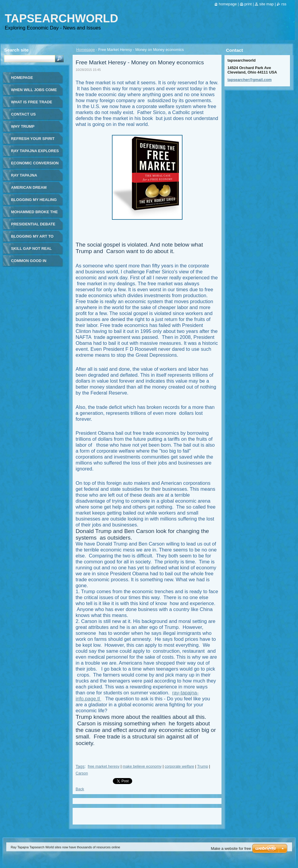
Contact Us (23, 114)
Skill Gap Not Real (31, 248)
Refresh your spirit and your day (33, 141)
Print (248, 4)
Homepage (86, 50)
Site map (266, 4)
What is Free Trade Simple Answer (32, 104)
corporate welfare (179, 766)
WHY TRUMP (23, 126)
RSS (284, 4)
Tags (80, 766)
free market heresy (104, 766)
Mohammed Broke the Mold (34, 214)
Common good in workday (29, 263)
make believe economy (142, 766)
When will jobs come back (34, 92)
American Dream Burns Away (29, 190)
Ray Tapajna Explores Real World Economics (35, 153)
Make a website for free (231, 848)
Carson (82, 773)
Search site (16, 50)
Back (80, 789)
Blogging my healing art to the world (34, 202)
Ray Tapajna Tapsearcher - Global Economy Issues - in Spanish (31, 177)
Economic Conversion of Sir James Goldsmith (35, 165)
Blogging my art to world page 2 (32, 238)
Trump (203, 766)
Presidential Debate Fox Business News (33, 226)
